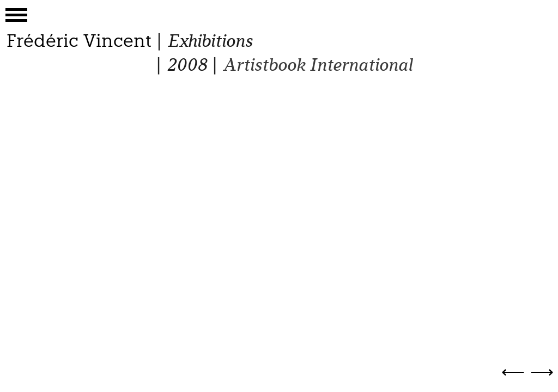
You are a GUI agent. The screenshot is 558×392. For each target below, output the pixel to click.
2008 (187, 65)
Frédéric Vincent (79, 41)
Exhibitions (210, 41)
